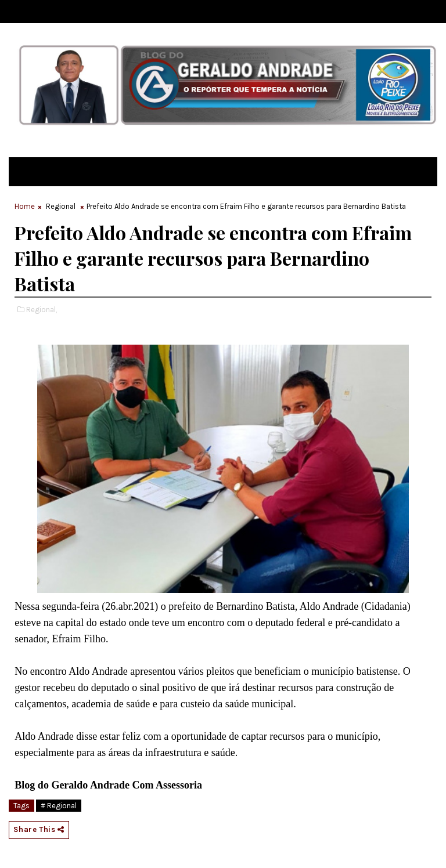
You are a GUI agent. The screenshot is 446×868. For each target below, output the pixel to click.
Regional (61, 206)
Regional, (42, 310)
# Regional (59, 806)
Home (25, 206)
